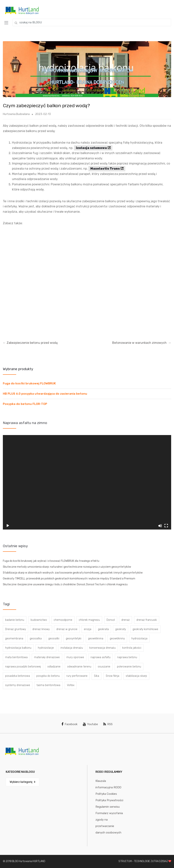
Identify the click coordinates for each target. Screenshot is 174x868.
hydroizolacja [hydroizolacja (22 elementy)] (139, 639)
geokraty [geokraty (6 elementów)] (121, 629)
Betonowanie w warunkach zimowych (142, 343)
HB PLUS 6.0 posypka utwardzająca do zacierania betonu (45, 394)
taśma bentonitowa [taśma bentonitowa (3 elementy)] (48, 685)
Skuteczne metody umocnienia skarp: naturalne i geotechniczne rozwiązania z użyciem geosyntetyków (67, 567)
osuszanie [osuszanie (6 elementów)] (104, 667)
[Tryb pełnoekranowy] (166, 526)
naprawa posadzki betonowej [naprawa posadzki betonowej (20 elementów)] (23, 667)
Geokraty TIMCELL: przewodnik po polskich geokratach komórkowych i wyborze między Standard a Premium (69, 579)
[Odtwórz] (8, 526)
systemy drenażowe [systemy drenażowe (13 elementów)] (18, 685)
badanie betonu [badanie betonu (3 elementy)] (15, 620)
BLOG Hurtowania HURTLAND (29, 861)
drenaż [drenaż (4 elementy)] (126, 620)
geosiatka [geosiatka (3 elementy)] (36, 639)
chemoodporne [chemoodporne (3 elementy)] (63, 620)
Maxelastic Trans (105, 169)
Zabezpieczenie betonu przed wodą (30, 343)
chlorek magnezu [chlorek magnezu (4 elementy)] (89, 620)
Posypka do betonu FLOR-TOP (25, 404)
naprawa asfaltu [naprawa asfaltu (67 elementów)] (101, 657)
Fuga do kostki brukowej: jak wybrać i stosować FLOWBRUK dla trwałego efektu (51, 561)
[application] (87, 482)
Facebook (69, 724)
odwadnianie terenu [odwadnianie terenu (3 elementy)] (79, 667)
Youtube (90, 724)
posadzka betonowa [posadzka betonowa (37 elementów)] (17, 676)
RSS (108, 724)
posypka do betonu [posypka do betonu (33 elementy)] (48, 676)
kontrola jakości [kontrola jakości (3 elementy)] (132, 648)
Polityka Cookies (106, 794)
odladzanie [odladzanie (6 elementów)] (54, 667)
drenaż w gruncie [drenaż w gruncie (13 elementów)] (67, 629)
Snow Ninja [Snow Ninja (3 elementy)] (112, 676)
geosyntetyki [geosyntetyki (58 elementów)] (74, 639)
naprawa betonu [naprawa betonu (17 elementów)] (127, 657)
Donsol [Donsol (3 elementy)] (111, 620)
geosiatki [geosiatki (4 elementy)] (54, 639)
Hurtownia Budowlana (16, 114)
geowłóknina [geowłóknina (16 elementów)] (96, 639)
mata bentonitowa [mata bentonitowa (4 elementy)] (16, 657)
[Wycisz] (160, 526)
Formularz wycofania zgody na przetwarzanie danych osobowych (109, 823)
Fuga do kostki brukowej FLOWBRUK (29, 383)
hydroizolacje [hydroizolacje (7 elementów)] (46, 648)
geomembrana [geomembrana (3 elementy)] (14, 639)
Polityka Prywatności (109, 800)
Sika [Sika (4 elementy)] (97, 676)
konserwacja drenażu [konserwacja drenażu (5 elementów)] (102, 648)
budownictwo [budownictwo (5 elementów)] (39, 620)
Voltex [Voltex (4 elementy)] (71, 685)
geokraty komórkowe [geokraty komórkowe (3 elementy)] (145, 629)
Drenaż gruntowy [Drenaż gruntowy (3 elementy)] (15, 629)
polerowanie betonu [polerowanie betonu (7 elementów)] (129, 667)
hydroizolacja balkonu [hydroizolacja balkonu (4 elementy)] (18, 648)
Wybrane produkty (18, 369)
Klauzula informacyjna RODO (108, 784)
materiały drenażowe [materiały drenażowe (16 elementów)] (47, 657)
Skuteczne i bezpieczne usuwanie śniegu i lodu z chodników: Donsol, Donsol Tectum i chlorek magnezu (65, 584)
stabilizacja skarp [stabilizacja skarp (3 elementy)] (136, 676)
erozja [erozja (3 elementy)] (88, 629)
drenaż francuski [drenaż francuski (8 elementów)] (147, 620)
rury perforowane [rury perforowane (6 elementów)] (77, 676)
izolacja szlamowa (91, 148)
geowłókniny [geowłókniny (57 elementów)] (117, 639)
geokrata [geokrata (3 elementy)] (103, 629)
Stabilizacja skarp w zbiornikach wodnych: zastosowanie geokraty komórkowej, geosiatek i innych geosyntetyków (73, 573)
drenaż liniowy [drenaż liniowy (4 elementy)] (41, 629)
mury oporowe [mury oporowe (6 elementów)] (75, 657)
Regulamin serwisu (108, 807)
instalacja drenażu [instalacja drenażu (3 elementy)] (72, 648)
